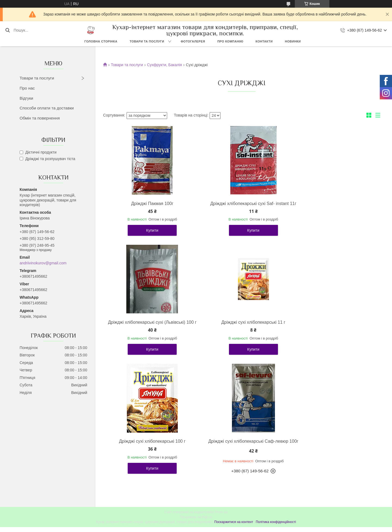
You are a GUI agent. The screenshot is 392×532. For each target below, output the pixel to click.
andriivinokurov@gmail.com (43, 263)
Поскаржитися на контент (234, 421)
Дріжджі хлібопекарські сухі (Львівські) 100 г (333, 206)
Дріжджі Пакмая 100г (148, 204)
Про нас (27, 88)
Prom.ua (221, 411)
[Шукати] (7, 30)
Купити (148, 236)
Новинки (293, 41)
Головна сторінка (101, 41)
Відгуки (26, 98)
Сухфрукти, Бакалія (164, 65)
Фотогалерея (193, 41)
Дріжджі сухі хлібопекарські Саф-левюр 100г (333, 330)
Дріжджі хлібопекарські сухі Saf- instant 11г (240, 206)
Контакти (264, 41)
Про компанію (230, 41)
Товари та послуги (147, 41)
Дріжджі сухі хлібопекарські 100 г (240, 328)
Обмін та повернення (40, 118)
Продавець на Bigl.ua (196, 416)
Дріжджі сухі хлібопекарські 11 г (148, 328)
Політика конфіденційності (276, 421)
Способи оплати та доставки (47, 108)
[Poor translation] (20, 453)
